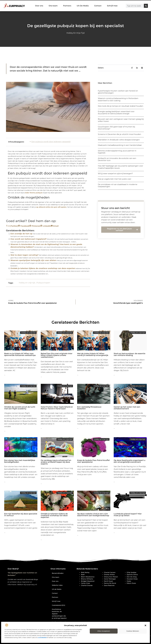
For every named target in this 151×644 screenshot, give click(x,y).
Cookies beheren (133, 631)
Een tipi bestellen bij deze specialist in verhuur (21, 515)
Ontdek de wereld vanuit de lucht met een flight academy (20, 408)
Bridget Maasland (88, 581)
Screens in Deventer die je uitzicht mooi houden (119, 134)
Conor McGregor (110, 579)
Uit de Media (57, 589)
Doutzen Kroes (132, 579)
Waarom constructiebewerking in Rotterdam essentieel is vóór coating (118, 99)
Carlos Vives (86, 583)
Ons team (53, 6)
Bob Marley (85, 572)
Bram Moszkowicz (88, 577)
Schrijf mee (112, 6)
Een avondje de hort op (21, 234)
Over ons (39, 6)
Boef (83, 575)
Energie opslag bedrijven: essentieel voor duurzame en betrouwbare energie (116, 113)
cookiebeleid (42, 637)
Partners (67, 6)
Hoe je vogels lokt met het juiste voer (115, 179)
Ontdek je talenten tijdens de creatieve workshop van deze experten (43, 268)
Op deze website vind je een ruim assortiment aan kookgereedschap (93, 515)
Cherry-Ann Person (111, 577)
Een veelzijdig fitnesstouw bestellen (89, 408)
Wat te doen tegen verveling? (24, 255)
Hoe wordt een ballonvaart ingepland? (29, 239)
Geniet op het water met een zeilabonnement (127, 408)
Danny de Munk (110, 583)
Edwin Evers (131, 583)
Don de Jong (132, 577)
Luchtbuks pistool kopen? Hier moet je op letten (128, 515)
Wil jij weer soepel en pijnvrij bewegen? (115, 174)
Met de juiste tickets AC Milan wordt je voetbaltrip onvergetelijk (93, 354)
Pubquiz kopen (43, 283)
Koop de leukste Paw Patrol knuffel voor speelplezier (93, 461)
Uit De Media (83, 6)
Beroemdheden (58, 573)
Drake (129, 581)
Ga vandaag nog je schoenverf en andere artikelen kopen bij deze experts (56, 462)
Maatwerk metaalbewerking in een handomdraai (120, 145)
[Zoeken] (146, 6)
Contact (98, 6)
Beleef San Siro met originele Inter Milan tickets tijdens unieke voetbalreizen (57, 355)
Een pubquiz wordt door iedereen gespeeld (51, 142)
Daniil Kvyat (108, 581)
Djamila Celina (132, 575)
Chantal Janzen (110, 572)
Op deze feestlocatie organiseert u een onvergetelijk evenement (130, 461)
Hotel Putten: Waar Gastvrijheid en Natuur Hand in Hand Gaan (57, 408)
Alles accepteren (104, 631)
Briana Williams (87, 579)
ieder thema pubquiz (34, 193)
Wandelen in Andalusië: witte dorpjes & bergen (119, 140)
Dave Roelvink (109, 585)
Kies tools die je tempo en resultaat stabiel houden (121, 106)
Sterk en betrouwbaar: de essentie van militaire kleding (130, 354)
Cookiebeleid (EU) (58, 605)
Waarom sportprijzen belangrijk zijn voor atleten (33, 260)
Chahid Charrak (87, 585)
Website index (57, 585)
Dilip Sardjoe (132, 572)
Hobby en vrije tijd (75, 33)
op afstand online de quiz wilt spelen (51, 207)
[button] (145, 625)
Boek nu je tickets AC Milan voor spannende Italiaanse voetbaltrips (20, 354)
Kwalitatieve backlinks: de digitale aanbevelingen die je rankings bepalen (59, 614)
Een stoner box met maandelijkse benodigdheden (20, 461)
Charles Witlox (109, 575)
